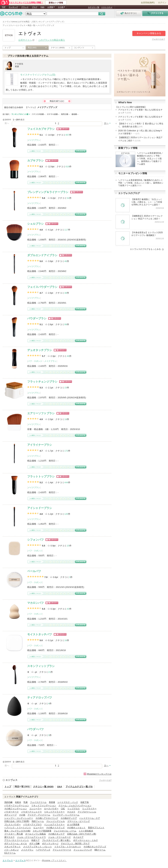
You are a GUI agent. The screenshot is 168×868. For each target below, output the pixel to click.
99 (65, 324)
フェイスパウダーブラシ (42, 287)
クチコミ (58, 48)
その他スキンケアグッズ (95, 847)
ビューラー (39, 828)
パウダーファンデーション (17, 805)
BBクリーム (100, 850)
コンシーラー (35, 809)
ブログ (35, 7)
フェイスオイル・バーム (65, 831)
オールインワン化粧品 (35, 834)
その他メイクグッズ (55, 828)
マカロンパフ (35, 603)
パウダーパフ (35, 729)
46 (65, 261)
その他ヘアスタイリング (47, 818)
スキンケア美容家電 (42, 831)
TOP (4, 7)
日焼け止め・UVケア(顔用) (17, 821)
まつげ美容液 (73, 825)
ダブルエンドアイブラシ (42, 255)
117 (66, 230)
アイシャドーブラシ (40, 508)
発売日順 (65, 114)
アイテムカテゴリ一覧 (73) (79, 787)
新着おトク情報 (56, 3)
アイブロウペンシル (87, 812)
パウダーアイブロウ (32, 825)
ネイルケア (78, 837)
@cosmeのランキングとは (99, 774)
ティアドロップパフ (40, 698)
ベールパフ (34, 571)
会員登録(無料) (148, 3)
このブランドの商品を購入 (52, 40)
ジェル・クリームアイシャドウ (31, 837)
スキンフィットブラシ (41, 666)
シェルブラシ (35, 224)
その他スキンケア (56, 834)
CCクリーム (10, 853)
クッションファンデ (83, 850)
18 (65, 419)
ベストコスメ (107, 7)
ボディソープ (10, 815)
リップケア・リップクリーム (66, 815)
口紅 (63, 809)
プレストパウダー (13, 825)
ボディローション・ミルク (86, 840)
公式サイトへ (25, 40)
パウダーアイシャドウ (31, 812)
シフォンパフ (35, 540)
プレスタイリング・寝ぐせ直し (56, 840)
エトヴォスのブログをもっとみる (145, 249)
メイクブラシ (34, 140)
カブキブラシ (35, 161)
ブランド (25, 7)
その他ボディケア (69, 818)
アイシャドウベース (62, 850)
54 (68, 198)
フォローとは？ (158, 39)
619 (67, 167)
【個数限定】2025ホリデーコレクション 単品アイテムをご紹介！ (140, 139)
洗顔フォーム (38, 821)
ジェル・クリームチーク (59, 837)
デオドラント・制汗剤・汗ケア (75, 844)
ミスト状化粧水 (86, 831)
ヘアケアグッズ (43, 850)
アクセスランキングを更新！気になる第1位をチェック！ (140, 111)
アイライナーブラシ (40, 445)
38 (65, 293)
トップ (8, 48)
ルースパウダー (51, 809)
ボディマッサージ (50, 844)
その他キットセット (76, 828)
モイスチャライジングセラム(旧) (38, 75)
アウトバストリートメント (17, 840)
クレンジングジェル (56, 821)
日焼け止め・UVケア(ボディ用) (82, 834)
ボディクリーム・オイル (16, 844)
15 (65, 388)
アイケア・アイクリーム (39, 815)
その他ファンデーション (16, 809)
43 (68, 609)
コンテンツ (79, 48)
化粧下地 (85, 802)
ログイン (162, 3)
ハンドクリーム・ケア (90, 818)
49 (68, 356)
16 (65, 640)
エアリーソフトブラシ (41, 413)
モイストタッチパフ (40, 634)
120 (66, 514)
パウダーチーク (11, 812)
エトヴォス (11, 780)
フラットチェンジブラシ (42, 382)
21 (49, 672)
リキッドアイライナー (54, 812)
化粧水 (18, 802)
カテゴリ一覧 (94, 7)
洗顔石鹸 (8, 802)
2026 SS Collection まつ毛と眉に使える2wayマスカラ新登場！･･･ (140, 132)
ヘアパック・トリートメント (18, 828)
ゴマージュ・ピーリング (79, 821)
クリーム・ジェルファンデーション (75, 805)
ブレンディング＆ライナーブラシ (48, 192)
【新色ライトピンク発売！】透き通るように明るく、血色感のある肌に (141, 125)
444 (66, 482)
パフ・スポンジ (35, 361)
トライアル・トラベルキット (68, 847)
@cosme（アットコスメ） (54, 860)
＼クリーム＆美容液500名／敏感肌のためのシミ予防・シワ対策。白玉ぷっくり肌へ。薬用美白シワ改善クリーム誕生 (150, 159)
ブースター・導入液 (14, 834)
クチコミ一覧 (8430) (43, 787)
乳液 (26, 802)
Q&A (42, 7)
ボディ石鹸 (34, 844)
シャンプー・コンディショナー (19, 818)
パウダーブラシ (37, 318)
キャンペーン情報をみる (149, 33)
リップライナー (89, 809)
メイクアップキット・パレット (38, 847)
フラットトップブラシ (41, 476)
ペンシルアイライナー (54, 825)
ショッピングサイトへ (63, 129)
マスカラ (71, 812)
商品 (32, 48)
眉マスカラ (9, 837)
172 (66, 451)
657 (67, 135)
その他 (22, 815)
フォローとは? (105, 780)
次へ (106, 123)
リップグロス (74, 809)
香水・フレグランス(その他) (17, 831)
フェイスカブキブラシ (41, 129)
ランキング (13, 7)
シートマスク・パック (68, 802)
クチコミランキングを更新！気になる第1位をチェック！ (140, 118)
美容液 (52, 802)
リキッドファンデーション (44, 805)
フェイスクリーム (38, 802)
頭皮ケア (35, 840)
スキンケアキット (13, 847)
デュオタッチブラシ (40, 350)
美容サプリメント (96, 828)
